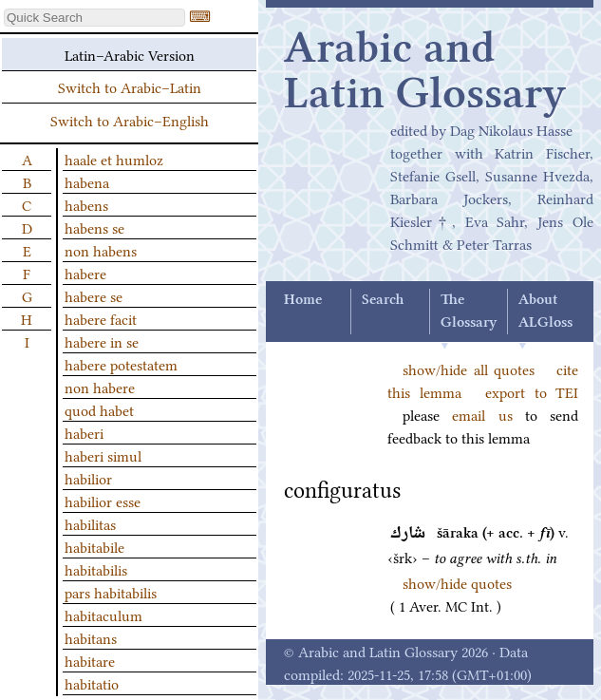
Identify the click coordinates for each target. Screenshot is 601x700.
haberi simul (103, 455)
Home (303, 300)
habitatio (92, 683)
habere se (94, 295)
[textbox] (94, 18)
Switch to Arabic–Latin (130, 86)
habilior (88, 478)
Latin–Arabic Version (130, 54)
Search (383, 300)
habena (87, 181)
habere (85, 273)
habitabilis (96, 569)
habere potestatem (121, 364)
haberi (84, 432)
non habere (100, 387)
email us (482, 414)
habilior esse (103, 501)
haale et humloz (114, 159)
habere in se (102, 341)
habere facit (101, 318)
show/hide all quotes (469, 369)
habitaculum (103, 615)
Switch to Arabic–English (130, 120)
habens (86, 204)
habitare (90, 660)
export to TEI (532, 391)
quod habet (99, 409)
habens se (94, 227)
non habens (101, 250)
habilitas (90, 523)
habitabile (94, 546)
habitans (91, 637)
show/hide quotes (457, 582)
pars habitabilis (111, 592)
